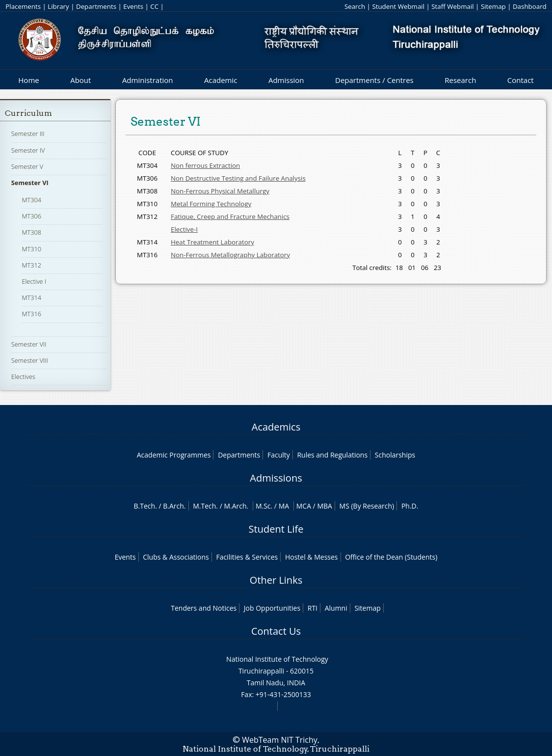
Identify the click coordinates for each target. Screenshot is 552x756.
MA (284, 506)
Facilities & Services (247, 557)
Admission (286, 80)
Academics (276, 427)
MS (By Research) (367, 506)
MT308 (31, 232)
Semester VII (29, 344)
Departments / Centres (374, 80)
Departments (96, 6)
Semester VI (30, 183)
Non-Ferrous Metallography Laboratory (230, 255)
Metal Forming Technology (211, 204)
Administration (148, 80)
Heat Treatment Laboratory (212, 242)
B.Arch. (174, 506)
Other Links (276, 580)
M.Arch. (236, 506)
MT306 (31, 216)
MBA (325, 506)
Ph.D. (410, 506)
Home (28, 80)
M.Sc (263, 506)
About (80, 80)
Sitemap (493, 6)
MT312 (31, 265)
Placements (23, 6)
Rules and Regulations (332, 455)
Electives (23, 377)
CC (154, 6)
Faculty (279, 455)
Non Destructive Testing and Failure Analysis (238, 178)
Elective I (34, 281)
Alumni (336, 608)
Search (355, 6)
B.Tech (145, 506)
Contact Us (276, 631)
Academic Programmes (174, 455)
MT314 (31, 297)
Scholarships (395, 455)
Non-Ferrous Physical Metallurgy (220, 191)
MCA (304, 506)
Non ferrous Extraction (205, 165)
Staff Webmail (452, 6)
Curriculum (28, 113)
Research (460, 80)
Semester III (28, 134)
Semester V (27, 166)
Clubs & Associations (176, 557)
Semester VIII (30, 360)
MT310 (31, 249)
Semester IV (28, 150)
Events (133, 6)
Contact (521, 80)
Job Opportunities (272, 608)
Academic (221, 80)
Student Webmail (398, 6)
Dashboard (530, 6)
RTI (313, 608)
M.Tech (204, 506)
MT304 (31, 200)
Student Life (276, 529)
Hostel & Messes (312, 557)
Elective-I (184, 229)
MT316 (31, 314)
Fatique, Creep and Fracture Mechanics (230, 216)
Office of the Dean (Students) (391, 557)
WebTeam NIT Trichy (280, 740)
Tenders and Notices (204, 608)
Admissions (276, 478)
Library (58, 6)
